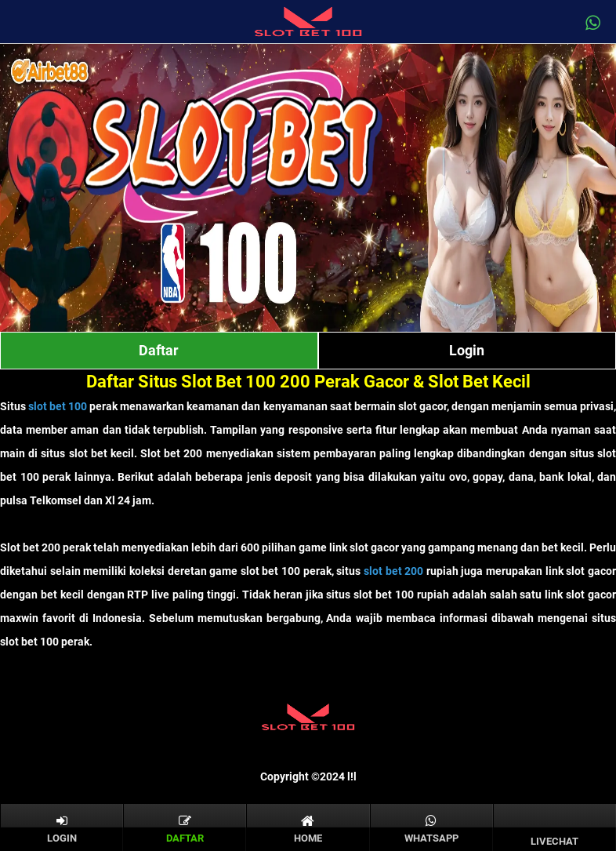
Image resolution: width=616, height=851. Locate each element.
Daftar (159, 350)
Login (467, 350)
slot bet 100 (58, 406)
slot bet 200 (393, 571)
